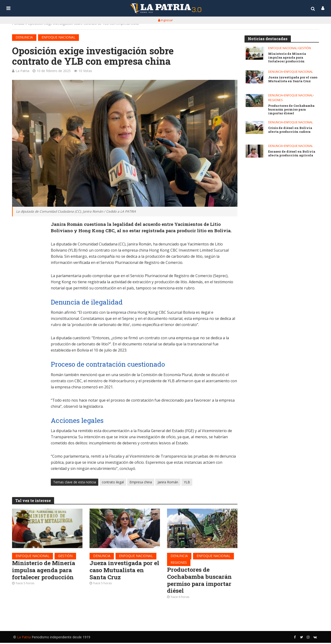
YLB (187, 483)
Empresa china (141, 483)
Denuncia (24, 37)
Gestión (65, 556)
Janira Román (168, 483)
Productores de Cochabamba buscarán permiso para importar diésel (200, 581)
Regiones (179, 563)
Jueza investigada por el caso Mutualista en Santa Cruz (122, 571)
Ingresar (165, 20)
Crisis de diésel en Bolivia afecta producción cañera (290, 131)
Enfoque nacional (58, 37)
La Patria (22, 71)
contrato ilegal (113, 483)
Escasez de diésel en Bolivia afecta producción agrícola (291, 155)
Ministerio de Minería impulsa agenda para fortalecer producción (45, 571)
